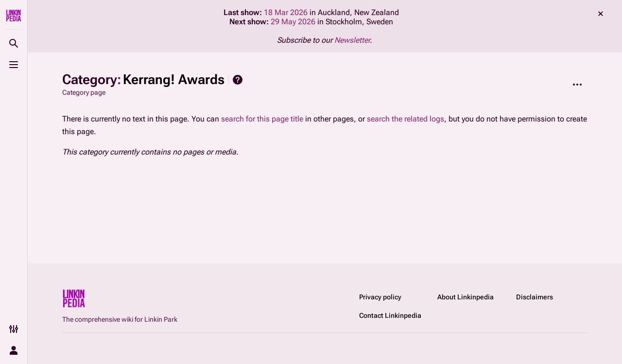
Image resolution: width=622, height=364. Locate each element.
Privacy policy (380, 297)
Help (238, 80)
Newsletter (352, 40)
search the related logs (406, 119)
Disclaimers (535, 297)
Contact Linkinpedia (390, 315)
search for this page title (262, 119)
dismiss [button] (601, 14)
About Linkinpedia (466, 297)
